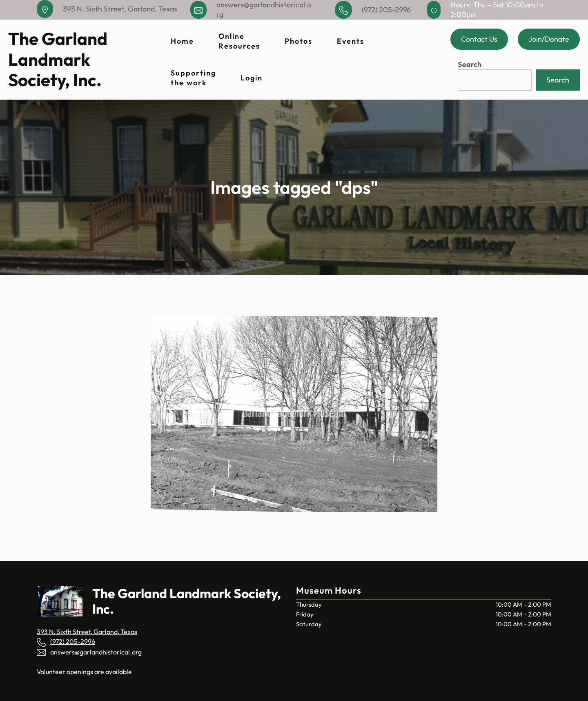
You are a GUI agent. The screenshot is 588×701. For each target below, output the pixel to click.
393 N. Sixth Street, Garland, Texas (120, 9)
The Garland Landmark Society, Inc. (58, 59)
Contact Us (479, 39)
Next (431, 413)
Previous (153, 413)
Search (470, 64)
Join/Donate (549, 39)
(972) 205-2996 (386, 10)
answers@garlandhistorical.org (96, 652)
